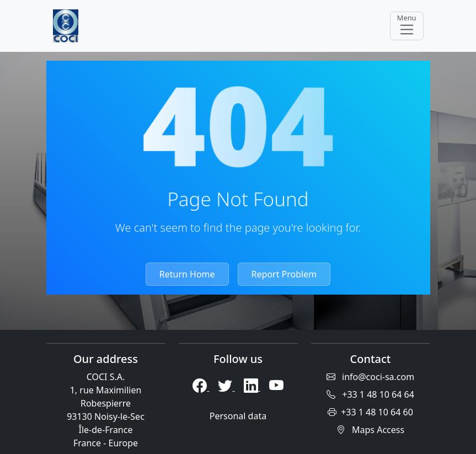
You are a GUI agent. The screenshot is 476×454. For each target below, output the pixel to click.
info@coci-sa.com (370, 377)
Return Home (187, 274)
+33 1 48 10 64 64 (370, 394)
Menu (407, 25)
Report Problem (284, 274)
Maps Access (370, 430)
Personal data (238, 416)
